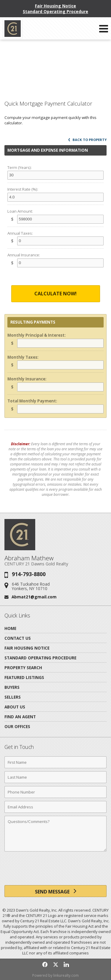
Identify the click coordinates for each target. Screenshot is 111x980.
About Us (15, 707)
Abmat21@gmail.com (34, 597)
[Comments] (55, 834)
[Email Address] (55, 807)
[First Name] (55, 762)
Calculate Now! (55, 294)
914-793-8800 (29, 574)
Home (10, 628)
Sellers (13, 697)
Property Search (23, 668)
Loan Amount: (20, 211)
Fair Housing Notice (55, 6)
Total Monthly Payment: (32, 401)
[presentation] (56, 871)
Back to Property (87, 140)
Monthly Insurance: (27, 379)
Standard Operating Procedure (55, 11)
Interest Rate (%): (23, 189)
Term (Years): (20, 167)
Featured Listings (24, 677)
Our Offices (17, 726)
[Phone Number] (55, 792)
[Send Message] (55, 891)
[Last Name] (55, 777)
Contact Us (18, 638)
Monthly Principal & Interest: (37, 335)
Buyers (12, 687)
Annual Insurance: (24, 255)
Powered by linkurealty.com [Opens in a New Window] (55, 975)
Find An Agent (20, 717)
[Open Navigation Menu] (104, 29)
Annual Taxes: (20, 233)
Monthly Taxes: (23, 357)
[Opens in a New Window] (45, 965)
